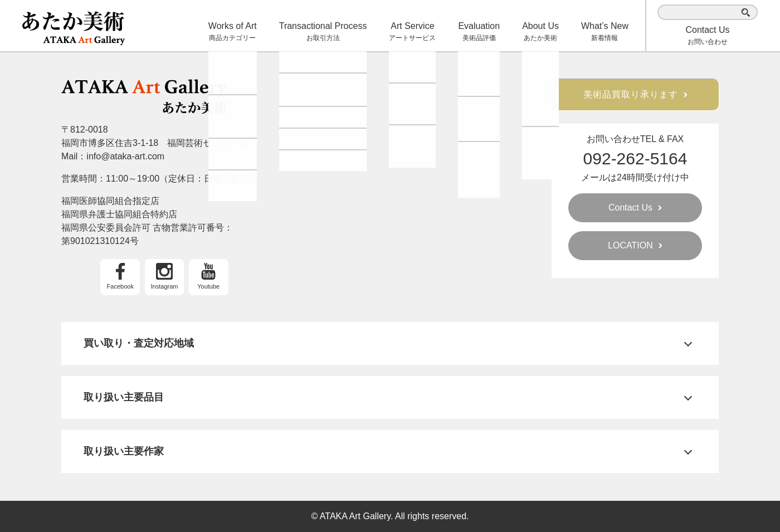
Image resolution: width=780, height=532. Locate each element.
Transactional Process (323, 32)
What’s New (605, 32)
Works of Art (233, 32)
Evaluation (479, 32)
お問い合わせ (707, 35)
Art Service (412, 32)
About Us (540, 32)
